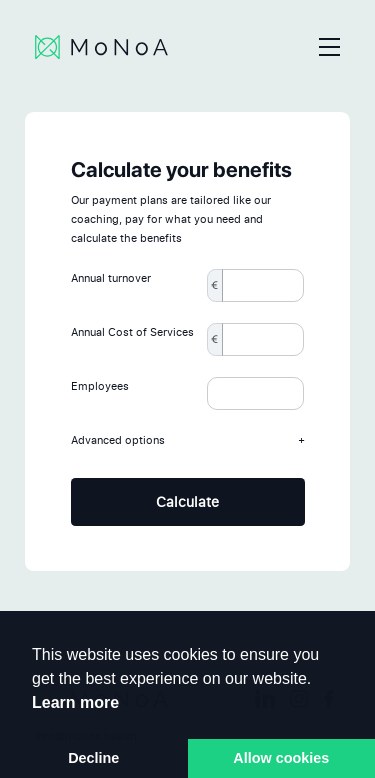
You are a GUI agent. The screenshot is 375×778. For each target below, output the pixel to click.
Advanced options (188, 440)
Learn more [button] (75, 702)
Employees (100, 386)
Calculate (187, 501)
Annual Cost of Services (132, 332)
